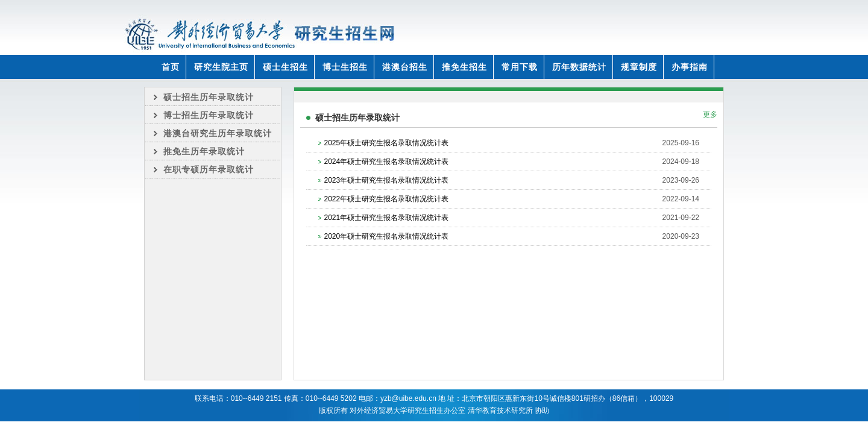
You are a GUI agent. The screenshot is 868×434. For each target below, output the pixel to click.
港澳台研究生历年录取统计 (218, 133)
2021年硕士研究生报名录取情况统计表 (387, 218)
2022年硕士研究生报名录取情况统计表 (387, 199)
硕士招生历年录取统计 (209, 97)
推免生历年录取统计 (204, 151)
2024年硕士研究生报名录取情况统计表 (387, 162)
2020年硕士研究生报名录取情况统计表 (387, 236)
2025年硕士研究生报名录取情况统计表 (387, 143)
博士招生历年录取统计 (209, 115)
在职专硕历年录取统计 (209, 169)
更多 (710, 115)
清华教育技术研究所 (500, 410)
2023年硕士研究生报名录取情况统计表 (387, 180)
